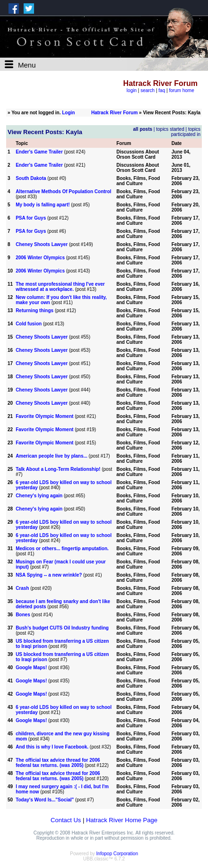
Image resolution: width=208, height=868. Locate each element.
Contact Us (66, 820)
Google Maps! (31, 668)
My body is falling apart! (43, 205)
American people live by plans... (52, 456)
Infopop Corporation (117, 854)
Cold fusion (29, 324)
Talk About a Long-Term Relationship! (58, 469)
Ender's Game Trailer (39, 152)
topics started (170, 129)
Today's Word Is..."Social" (45, 800)
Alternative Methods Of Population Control (63, 191)
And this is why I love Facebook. (52, 747)
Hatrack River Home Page (122, 820)
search (147, 90)
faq (162, 90)
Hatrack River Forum (114, 113)
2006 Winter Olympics (40, 258)
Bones (23, 615)
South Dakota (31, 178)
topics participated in (186, 132)
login (132, 90)
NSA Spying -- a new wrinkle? (49, 575)
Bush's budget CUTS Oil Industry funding (62, 628)
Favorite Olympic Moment (44, 416)
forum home (181, 90)
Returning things (35, 311)
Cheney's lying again (39, 496)
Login (68, 113)
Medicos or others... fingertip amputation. (62, 549)
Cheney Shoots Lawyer (42, 244)
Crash (22, 588)
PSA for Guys (31, 218)
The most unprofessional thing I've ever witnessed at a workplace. (60, 287)
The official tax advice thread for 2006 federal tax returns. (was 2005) (58, 763)
